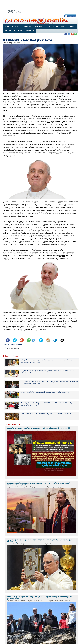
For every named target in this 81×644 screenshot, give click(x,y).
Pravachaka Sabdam (12, 348)
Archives (8, 30)
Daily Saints (17, 26)
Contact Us (30, 30)
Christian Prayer (51, 26)
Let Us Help (18, 30)
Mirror (62, 26)
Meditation (28, 26)
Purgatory (38, 26)
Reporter (71, 26)
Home (7, 26)
